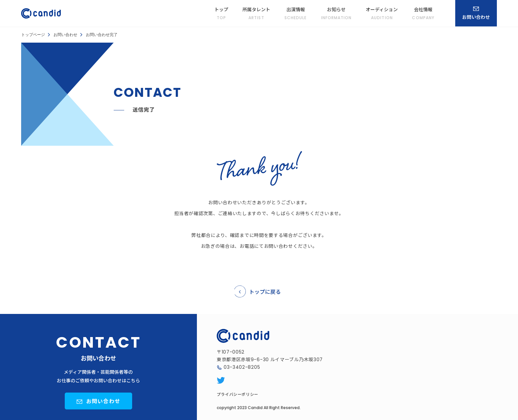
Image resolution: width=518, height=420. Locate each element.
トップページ (33, 35)
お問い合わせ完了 (102, 35)
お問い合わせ (65, 35)
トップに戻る (265, 291)
